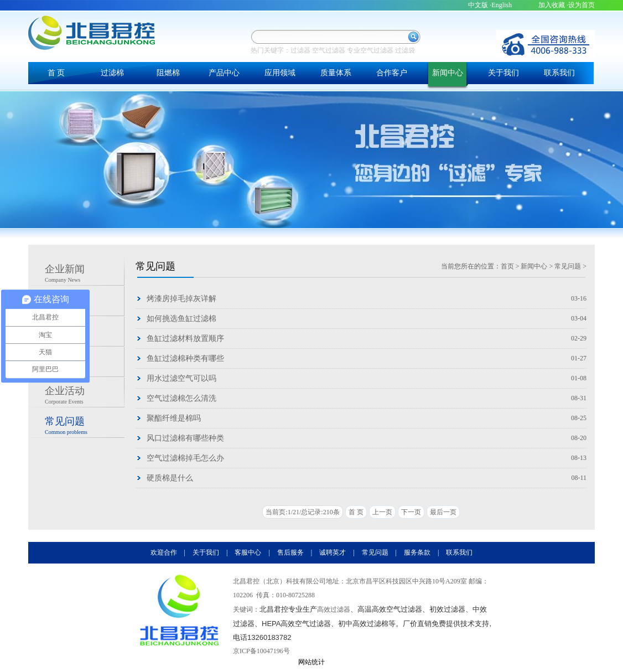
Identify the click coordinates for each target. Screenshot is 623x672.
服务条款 (417, 552)
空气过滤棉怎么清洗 (181, 398)
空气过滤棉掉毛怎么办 (185, 458)
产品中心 (224, 73)
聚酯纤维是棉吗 (174, 418)
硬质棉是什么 (170, 478)
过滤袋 (405, 50)
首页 (507, 266)
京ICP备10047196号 (261, 651)
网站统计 (311, 662)
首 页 (56, 73)
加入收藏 (552, 5)
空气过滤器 (329, 50)
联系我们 (559, 73)
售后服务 (290, 552)
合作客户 (392, 73)
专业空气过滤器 (370, 50)
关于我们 (503, 73)
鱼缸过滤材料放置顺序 (185, 338)
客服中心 (248, 552)
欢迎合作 (164, 552)
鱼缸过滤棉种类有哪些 (185, 358)
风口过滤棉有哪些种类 (185, 438)
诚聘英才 (333, 552)
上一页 (382, 512)
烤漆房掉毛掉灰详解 (181, 299)
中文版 (478, 5)
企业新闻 (85, 275)
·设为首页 (581, 5)
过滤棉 (112, 73)
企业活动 (85, 396)
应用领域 (280, 73)
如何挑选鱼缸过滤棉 (181, 319)
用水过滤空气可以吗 (181, 378)
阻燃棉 (168, 73)
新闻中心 (448, 73)
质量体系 (336, 73)
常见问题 (85, 427)
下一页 (411, 512)
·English (501, 5)
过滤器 (300, 50)
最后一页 (443, 512)
